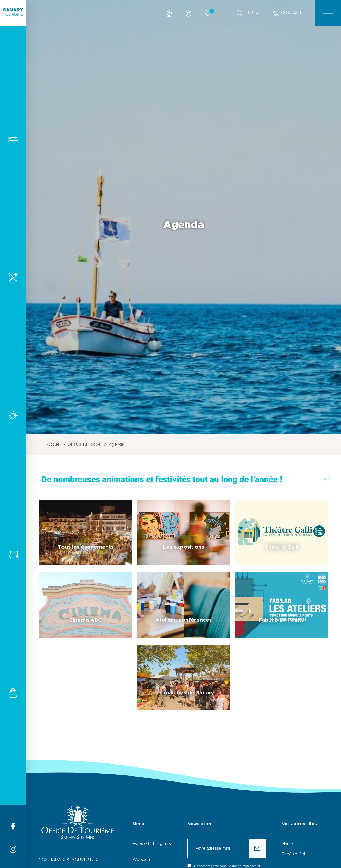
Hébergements (13, 139)
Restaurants (13, 277)
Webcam (141, 860)
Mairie (287, 844)
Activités (13, 416)
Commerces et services (13, 693)
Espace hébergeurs (152, 844)
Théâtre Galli (294, 854)
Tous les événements (13, 554)
